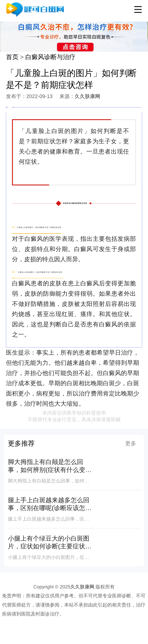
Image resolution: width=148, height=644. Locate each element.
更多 (131, 443)
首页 (12, 57)
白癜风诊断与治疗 (50, 57)
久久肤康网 (87, 96)
